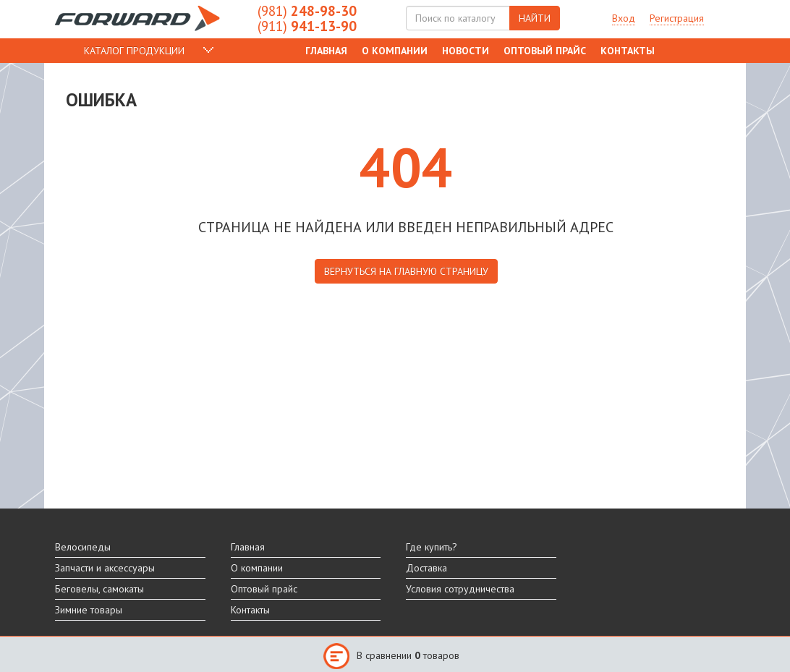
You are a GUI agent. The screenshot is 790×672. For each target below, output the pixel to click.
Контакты (628, 51)
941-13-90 (307, 26)
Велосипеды (83, 547)
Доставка (426, 568)
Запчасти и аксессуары (105, 568)
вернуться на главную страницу (406, 271)
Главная (326, 51)
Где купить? (432, 547)
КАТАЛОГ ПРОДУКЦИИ (134, 51)
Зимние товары (89, 610)
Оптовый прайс (545, 51)
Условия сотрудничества (460, 589)
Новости (466, 51)
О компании (395, 51)
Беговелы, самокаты (99, 589)
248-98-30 (307, 11)
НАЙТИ (535, 18)
